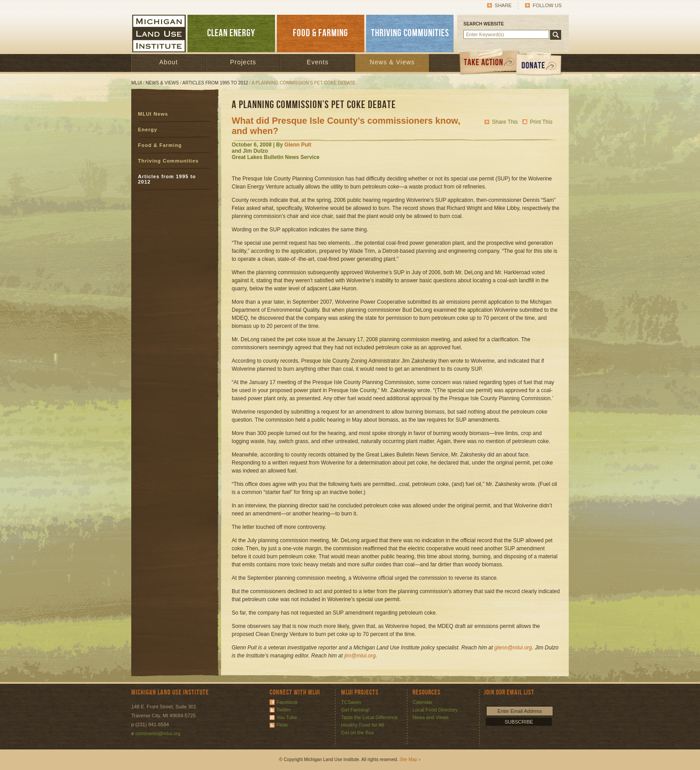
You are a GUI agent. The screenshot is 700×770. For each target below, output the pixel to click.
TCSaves (351, 702)
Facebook (287, 702)
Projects (243, 62)
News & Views (392, 62)
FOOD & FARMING (321, 33)
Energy (148, 130)
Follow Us (547, 5)
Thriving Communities (168, 161)
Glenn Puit (298, 145)
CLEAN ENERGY (231, 33)
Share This (505, 122)
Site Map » (410, 760)
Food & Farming (160, 145)
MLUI (137, 83)
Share (503, 5)
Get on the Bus (357, 732)
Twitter (283, 710)
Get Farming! (355, 710)
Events (318, 62)
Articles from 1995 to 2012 (215, 83)
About (169, 62)
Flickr (282, 725)
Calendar (423, 702)
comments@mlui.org (158, 733)
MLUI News (153, 114)
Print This (541, 122)
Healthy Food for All (362, 725)
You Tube (287, 717)
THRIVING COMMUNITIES (410, 33)
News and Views (431, 717)
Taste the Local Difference (369, 717)
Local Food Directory (435, 710)
